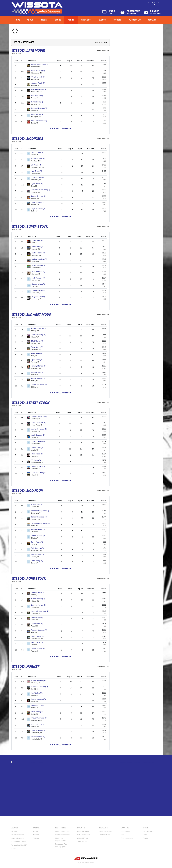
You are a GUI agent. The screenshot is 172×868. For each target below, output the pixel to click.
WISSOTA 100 (135, 20)
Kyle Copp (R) (38, 240)
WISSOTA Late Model (28, 51)
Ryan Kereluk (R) (39, 71)
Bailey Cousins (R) (40, 328)
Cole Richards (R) (39, 592)
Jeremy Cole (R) (39, 372)
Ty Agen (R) (37, 460)
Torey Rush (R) (38, 542)
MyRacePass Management (86, 863)
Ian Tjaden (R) (38, 693)
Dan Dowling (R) (39, 114)
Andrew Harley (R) (39, 529)
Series (14, 849)
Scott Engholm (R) (39, 159)
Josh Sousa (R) (38, 624)
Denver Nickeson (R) (41, 108)
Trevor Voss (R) (38, 504)
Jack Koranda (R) (39, 435)
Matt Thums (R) (38, 341)
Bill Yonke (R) (37, 165)
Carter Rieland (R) (40, 680)
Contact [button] (152, 20)
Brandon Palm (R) (40, 466)
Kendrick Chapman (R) (41, 511)
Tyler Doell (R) (38, 360)
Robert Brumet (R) (39, 536)
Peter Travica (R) (39, 636)
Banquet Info (82, 842)
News (36, 831)
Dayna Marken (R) (40, 699)
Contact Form (126, 831)
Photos (36, 835)
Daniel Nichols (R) (39, 378)
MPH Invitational (84, 835)
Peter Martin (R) (39, 724)
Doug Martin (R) (39, 705)
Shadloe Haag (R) (39, 554)
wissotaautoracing (36, 762)
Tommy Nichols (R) (40, 366)
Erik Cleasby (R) (38, 548)
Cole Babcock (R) (39, 77)
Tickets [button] (117, 20)
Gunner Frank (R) (39, 83)
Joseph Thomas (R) (40, 196)
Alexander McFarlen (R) (41, 523)
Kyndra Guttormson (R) (41, 611)
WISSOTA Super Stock (30, 227)
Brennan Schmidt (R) (41, 687)
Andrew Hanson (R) (40, 416)
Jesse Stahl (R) (38, 448)
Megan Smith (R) (39, 297)
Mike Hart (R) (38, 353)
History (14, 831)
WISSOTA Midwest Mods (31, 315)
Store (58, 20)
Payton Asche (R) (39, 737)
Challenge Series (106, 831)
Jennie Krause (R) (39, 649)
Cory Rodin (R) (38, 454)
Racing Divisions (18, 838)
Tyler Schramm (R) (40, 730)
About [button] (30, 20)
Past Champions (18, 835)
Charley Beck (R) (39, 290)
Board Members (127, 838)
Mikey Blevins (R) (39, 599)
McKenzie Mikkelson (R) (41, 190)
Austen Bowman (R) (40, 429)
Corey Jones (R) (38, 177)
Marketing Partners (63, 831)
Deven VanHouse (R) (41, 64)
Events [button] (102, 20)
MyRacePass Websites (86, 858)
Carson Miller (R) (39, 284)
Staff (123, 835)
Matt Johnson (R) (39, 272)
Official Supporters (62, 835)
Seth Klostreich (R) (40, 423)
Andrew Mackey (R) (40, 259)
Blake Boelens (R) (39, 202)
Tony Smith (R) (38, 347)
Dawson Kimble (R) (40, 605)
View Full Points (61, 129)
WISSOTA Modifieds (27, 139)
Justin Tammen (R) (40, 265)
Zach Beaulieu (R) (40, 473)
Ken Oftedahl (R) (39, 642)
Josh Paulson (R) (39, 278)
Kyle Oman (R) (38, 171)
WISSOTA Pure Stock (29, 579)
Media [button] (44, 20)
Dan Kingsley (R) (39, 152)
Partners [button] (86, 20)
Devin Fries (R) (38, 617)
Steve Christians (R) (40, 718)
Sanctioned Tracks (19, 842)
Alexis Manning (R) (40, 335)
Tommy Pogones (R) (40, 517)
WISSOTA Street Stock (30, 403)
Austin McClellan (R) (40, 385)
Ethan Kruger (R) (39, 441)
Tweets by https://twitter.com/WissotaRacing (137, 762)
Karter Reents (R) (40, 253)
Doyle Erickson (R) (39, 209)
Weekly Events (83, 831)
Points (71, 20)
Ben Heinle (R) (38, 96)
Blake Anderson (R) (40, 89)
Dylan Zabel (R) (38, 184)
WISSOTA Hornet (25, 667)
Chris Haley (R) (38, 561)
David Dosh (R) (39, 247)
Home (17, 20)
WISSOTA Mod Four (27, 491)
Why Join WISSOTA (19, 845)
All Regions (101, 42)
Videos (36, 838)
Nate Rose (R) (38, 712)
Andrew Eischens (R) (40, 630)
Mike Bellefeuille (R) (40, 121)
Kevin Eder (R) (38, 102)
